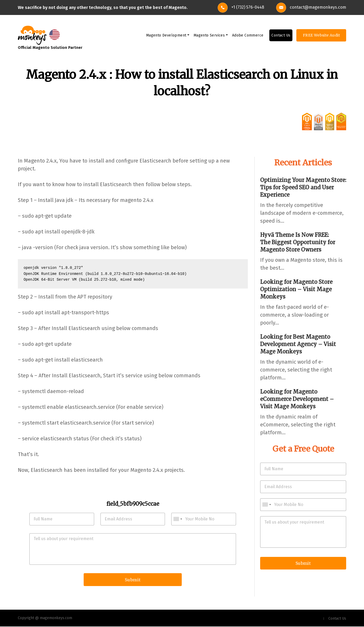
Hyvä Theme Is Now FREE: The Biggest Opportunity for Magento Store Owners (298, 242)
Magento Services (209, 36)
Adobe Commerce (248, 36)
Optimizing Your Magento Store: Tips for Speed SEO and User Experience (303, 187)
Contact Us (281, 36)
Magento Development (166, 36)
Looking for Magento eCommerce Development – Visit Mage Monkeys (297, 399)
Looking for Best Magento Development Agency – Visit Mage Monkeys (298, 344)
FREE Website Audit (321, 35)
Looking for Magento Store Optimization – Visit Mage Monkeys (296, 289)
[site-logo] (32, 35)
